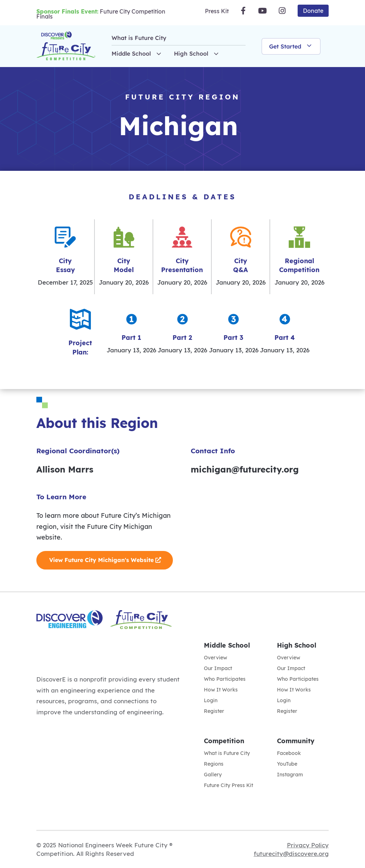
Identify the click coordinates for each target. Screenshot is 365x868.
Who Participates (225, 679)
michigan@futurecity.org (245, 469)
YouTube (287, 764)
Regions (214, 764)
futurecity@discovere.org (291, 854)
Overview (215, 658)
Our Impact (218, 669)
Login (211, 701)
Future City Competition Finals (101, 14)
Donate (313, 11)
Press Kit (217, 11)
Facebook (289, 754)
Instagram (290, 775)
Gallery (213, 775)
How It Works (221, 690)
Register (214, 711)
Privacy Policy (308, 845)
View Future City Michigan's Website (101, 560)
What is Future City (139, 38)
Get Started (291, 46)
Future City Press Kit (228, 786)
